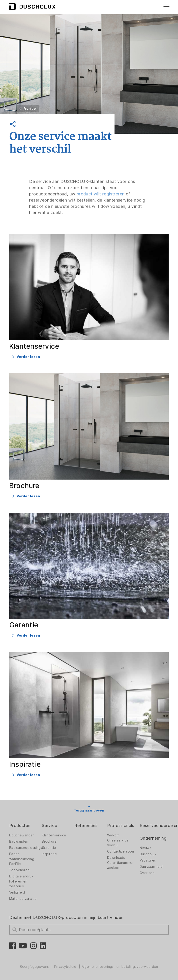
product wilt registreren (101, 201)
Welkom (113, 835)
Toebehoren (19, 870)
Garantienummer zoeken (121, 865)
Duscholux (148, 854)
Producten (20, 825)
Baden (14, 854)
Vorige (30, 109)
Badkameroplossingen (27, 848)
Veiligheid (17, 892)
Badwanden (19, 841)
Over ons (147, 873)
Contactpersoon (121, 851)
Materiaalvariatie (23, 899)
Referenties (86, 825)
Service (49, 825)
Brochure (49, 841)
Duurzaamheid (151, 867)
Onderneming (153, 838)
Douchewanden (22, 835)
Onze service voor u (118, 843)
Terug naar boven (89, 810)
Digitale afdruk (21, 876)
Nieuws (145, 848)
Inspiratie (49, 854)
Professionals (121, 825)
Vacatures (148, 860)
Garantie (49, 848)
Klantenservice (54, 835)
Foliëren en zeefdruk (18, 884)
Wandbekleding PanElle (22, 861)
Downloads (116, 858)
